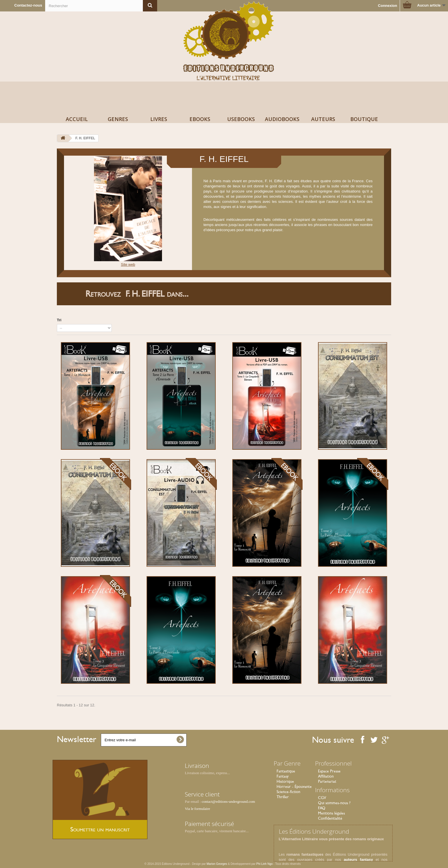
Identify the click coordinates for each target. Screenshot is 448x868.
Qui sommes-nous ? (334, 803)
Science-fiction (288, 792)
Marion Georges (217, 864)
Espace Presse (329, 771)
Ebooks (200, 119)
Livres (159, 119)
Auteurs (323, 119)
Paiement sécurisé (209, 824)
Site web (128, 264)
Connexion (388, 6)
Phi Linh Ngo (264, 864)
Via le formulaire (197, 809)
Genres (118, 119)
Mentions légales (331, 813)
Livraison (197, 766)
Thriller (283, 797)
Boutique (364, 119)
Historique (285, 781)
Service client (202, 794)
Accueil (77, 119)
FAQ (322, 808)
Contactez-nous (28, 5)
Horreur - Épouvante (294, 786)
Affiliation (326, 776)
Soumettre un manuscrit (100, 829)
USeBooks (241, 119)
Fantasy (283, 776)
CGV (322, 798)
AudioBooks (282, 119)
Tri (59, 320)
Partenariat (327, 781)
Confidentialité (330, 818)
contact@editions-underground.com (228, 801)
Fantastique (286, 771)
